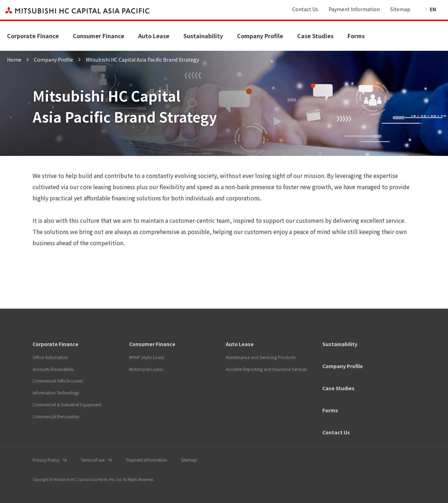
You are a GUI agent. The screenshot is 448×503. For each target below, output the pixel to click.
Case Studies (315, 36)
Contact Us (305, 9)
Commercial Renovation (56, 416)
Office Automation (50, 357)
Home (14, 60)
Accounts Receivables (53, 369)
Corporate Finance (33, 36)
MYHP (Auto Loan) (147, 357)
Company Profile (260, 36)
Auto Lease (154, 36)
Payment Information (354, 9)
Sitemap (400, 9)
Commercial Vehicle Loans (58, 381)
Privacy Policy (46, 460)
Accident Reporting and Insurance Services (266, 369)
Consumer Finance (99, 36)
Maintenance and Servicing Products (261, 357)
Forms (356, 36)
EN (433, 9)
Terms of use (93, 460)
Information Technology (56, 392)
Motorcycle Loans (146, 369)
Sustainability (203, 36)
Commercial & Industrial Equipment (67, 404)
